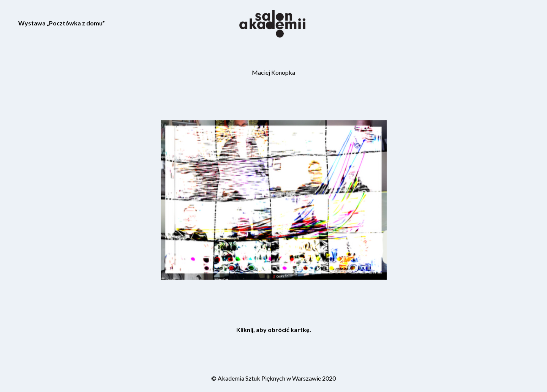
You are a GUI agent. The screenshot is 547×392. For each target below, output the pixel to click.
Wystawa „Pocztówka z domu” (62, 23)
